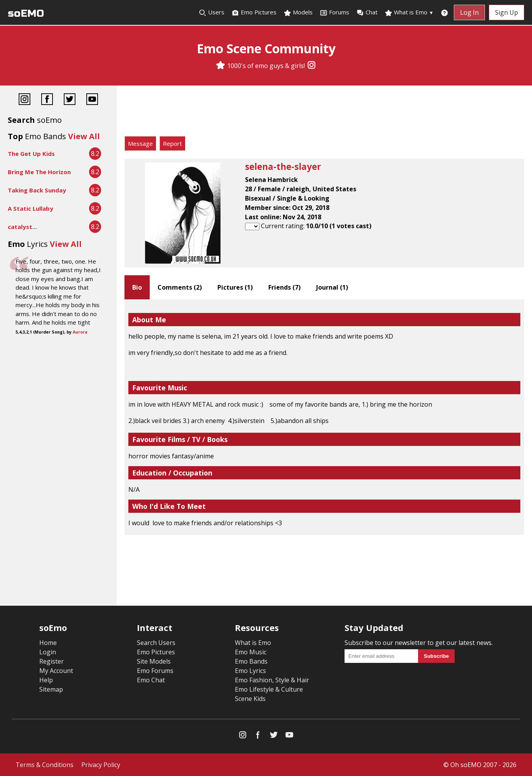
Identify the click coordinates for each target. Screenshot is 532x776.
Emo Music (251, 652)
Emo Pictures (254, 12)
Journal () (332, 287)
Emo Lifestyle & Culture (269, 689)
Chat (367, 12)
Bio (137, 287)
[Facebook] (47, 100)
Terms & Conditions (45, 765)
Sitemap (51, 689)
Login (48, 652)
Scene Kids (250, 699)
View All (84, 136)
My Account (56, 671)
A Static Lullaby (31, 208)
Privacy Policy (101, 765)
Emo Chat (151, 680)
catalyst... (22, 227)
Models (298, 12)
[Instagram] (311, 66)
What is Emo (409, 12)
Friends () (284, 287)
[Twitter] (70, 100)
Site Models (154, 661)
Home (48, 643)
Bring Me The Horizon (39, 172)
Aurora (80, 332)
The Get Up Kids (31, 154)
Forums (334, 12)
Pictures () (235, 287)
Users (212, 12)
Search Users (156, 643)
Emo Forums (155, 671)
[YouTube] (92, 100)
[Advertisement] (324, 113)
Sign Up (507, 12)
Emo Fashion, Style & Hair (272, 680)
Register (52, 661)
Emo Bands (251, 661)
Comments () (180, 287)
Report (172, 143)
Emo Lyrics (250, 671)
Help (46, 680)
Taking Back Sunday (37, 190)
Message (140, 143)
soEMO (26, 13)
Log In (469, 12)
